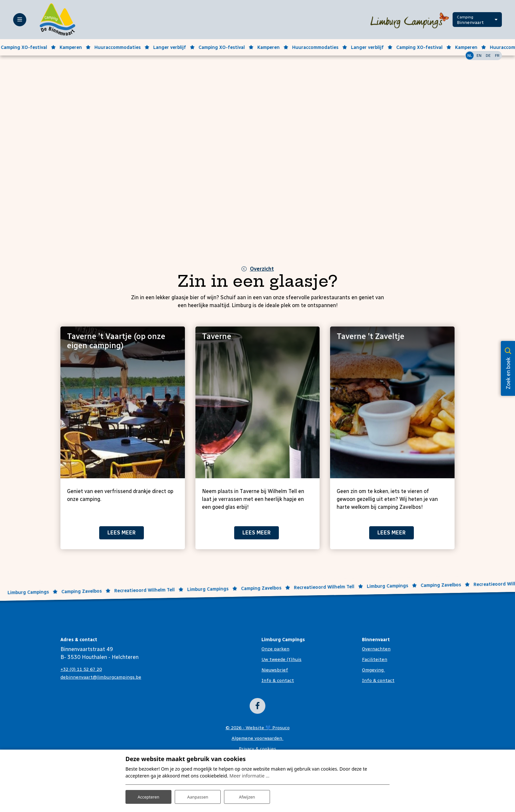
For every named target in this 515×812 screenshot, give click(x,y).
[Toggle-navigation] (20, 20)
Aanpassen (198, 795)
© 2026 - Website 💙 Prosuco (258, 728)
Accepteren (148, 795)
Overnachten (376, 649)
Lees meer (122, 533)
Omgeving (373, 670)
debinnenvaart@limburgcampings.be (101, 677)
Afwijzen (247, 795)
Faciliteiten (375, 659)
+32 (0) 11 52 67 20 (81, 669)
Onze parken (275, 649)
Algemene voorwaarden (257, 738)
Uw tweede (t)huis (281, 659)
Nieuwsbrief (275, 670)
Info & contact (278, 680)
